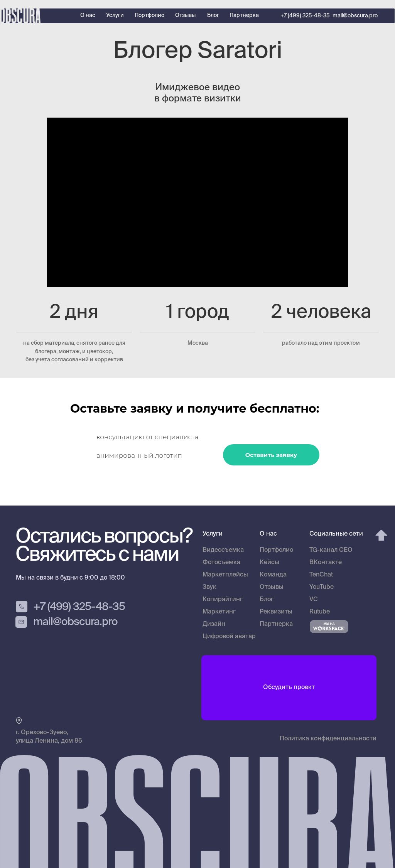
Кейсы (269, 563)
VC (314, 600)
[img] (381, 535)
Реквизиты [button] (276, 612)
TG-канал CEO (331, 550)
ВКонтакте (326, 563)
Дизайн (214, 624)
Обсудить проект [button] (289, 688)
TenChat (321, 575)
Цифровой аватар (229, 637)
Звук (209, 587)
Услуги (115, 15)
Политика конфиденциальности (328, 739)
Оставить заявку (271, 455)
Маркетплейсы (225, 575)
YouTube (322, 587)
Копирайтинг (223, 600)
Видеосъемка (223, 550)
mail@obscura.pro (355, 16)
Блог (213, 15)
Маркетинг (219, 612)
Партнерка (244, 15)
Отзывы (185, 15)
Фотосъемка (221, 563)
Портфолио (149, 15)
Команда (273, 575)
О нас (88, 15)
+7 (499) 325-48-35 (305, 16)
